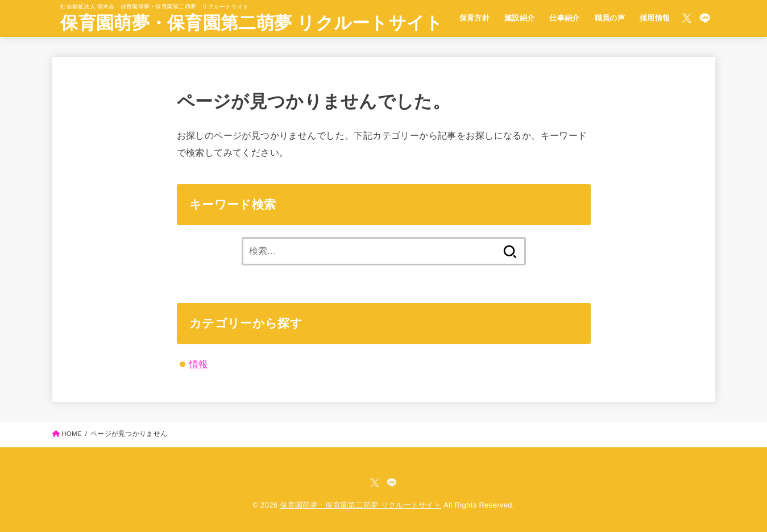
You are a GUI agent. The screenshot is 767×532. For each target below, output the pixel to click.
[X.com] (687, 18)
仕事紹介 (565, 18)
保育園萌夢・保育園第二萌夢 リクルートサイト (252, 23)
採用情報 (655, 18)
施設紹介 (520, 18)
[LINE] (705, 18)
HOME (72, 434)
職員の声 (610, 18)
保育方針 (475, 18)
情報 (199, 364)
